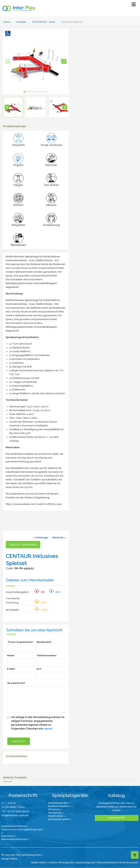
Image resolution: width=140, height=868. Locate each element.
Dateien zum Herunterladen (30, 580)
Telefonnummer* (47, 655)
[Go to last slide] (7, 107)
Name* (11, 655)
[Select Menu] (134, 5)
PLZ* (39, 669)
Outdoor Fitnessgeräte (61, 862)
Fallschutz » (55, 809)
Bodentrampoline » (59, 806)
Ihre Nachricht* (16, 683)
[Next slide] (64, 61)
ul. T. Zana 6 (9, 803)
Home (7, 22)
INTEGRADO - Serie (44, 22)
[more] (48, 729)
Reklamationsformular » (15, 839)
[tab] (24, 92)
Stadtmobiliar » (57, 816)
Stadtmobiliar (39, 862)
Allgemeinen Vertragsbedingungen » (22, 831)
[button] (13, 107)
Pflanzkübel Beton (107, 862)
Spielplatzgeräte (86, 862)
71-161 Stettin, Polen (13, 807)
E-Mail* (11, 669)
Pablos (14, 859)
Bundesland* (44, 642)
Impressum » (9, 836)
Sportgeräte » (56, 813)
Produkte (21, 22)
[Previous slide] (8, 61)
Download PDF (117, 818)
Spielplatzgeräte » (59, 803)
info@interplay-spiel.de (15, 815)
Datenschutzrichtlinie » (15, 826)
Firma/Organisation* (21, 642)
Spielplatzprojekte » (60, 819)
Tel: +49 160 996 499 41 (15, 811)
